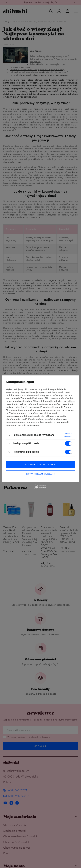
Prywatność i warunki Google (56, 407)
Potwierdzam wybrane (41, 474)
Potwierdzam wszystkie (40, 464)
